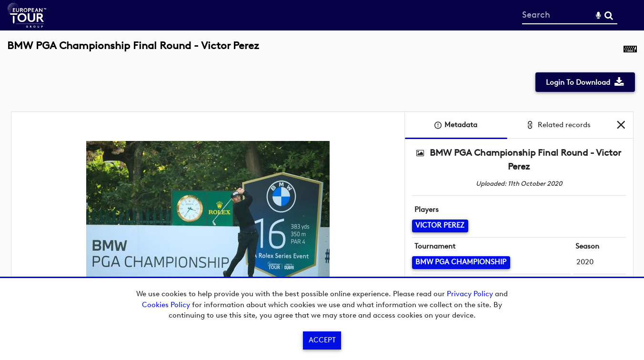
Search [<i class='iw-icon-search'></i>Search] (609, 15)
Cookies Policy (166, 305)
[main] (322, 182)
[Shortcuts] (630, 51)
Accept (322, 340)
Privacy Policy (470, 294)
